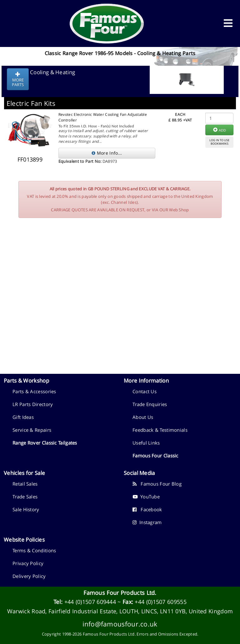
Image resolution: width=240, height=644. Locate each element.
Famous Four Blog (157, 484)
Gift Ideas (23, 417)
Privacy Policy (28, 563)
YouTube (146, 497)
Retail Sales (25, 484)
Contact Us (145, 391)
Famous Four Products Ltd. (120, 593)
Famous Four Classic (155, 456)
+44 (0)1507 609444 (90, 602)
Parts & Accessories (34, 391)
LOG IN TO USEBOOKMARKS (219, 142)
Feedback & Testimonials (160, 430)
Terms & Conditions (34, 550)
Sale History (26, 509)
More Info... (107, 153)
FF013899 (30, 159)
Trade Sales (25, 497)
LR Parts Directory (33, 404)
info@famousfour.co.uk (120, 624)
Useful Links (146, 443)
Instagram (147, 522)
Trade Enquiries (150, 404)
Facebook (147, 509)
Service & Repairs (32, 430)
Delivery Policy (29, 576)
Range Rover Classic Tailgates (45, 443)
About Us (143, 417)
